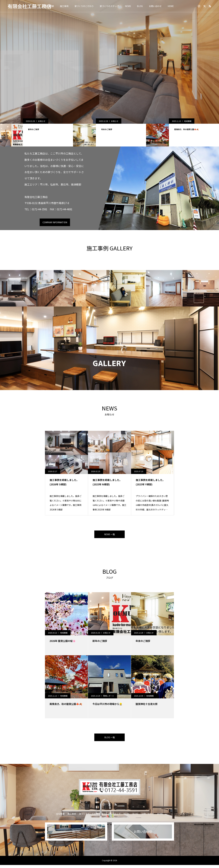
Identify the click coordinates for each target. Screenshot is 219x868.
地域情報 (41, 121)
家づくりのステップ (109, 6)
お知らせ (114, 121)
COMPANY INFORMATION (55, 222)
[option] (109, 62)
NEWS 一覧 (110, 535)
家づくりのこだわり (84, 6)
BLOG (140, 6)
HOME (171, 6)
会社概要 (60, 817)
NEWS (128, 6)
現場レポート (109, 697)
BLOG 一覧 (109, 740)
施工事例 (64, 6)
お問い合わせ (155, 6)
